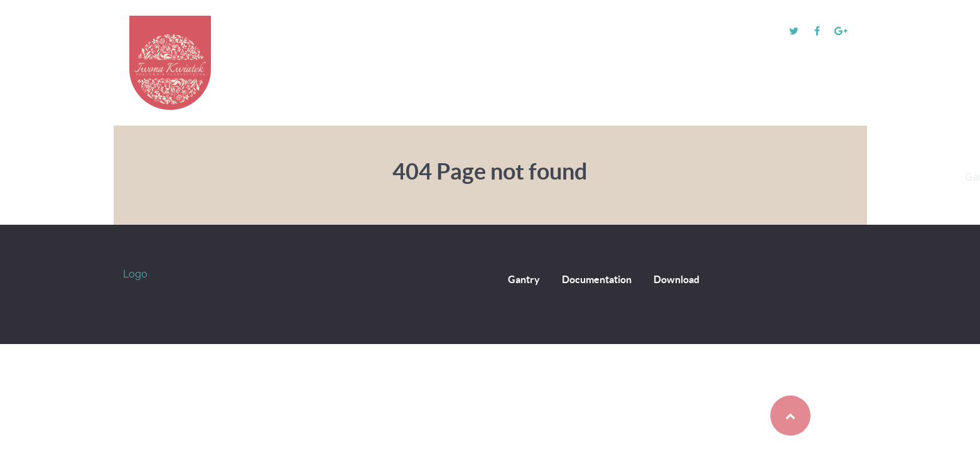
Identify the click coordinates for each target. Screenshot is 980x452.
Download (676, 279)
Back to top (764, 416)
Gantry (524, 279)
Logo (135, 274)
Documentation (597, 279)
